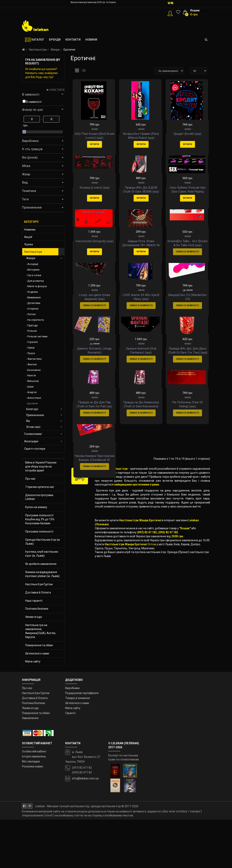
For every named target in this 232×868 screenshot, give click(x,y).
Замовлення (30, 766)
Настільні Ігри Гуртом (39, 584)
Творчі (31, 353)
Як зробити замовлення (41, 564)
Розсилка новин (32, 815)
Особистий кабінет (34, 800)
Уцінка (28, 244)
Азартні (32, 392)
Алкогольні (34, 398)
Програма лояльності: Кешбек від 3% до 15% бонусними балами (40, 519)
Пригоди (32, 325)
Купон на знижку (36, 507)
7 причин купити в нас (40, 487)
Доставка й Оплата (38, 592)
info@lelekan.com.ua (85, 827)
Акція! (28, 237)
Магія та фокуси (37, 286)
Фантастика (34, 359)
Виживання (34, 297)
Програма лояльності (39, 531)
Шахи (30, 387)
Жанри (55, 50)
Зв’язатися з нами (37, 653)
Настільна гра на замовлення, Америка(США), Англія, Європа (40, 631)
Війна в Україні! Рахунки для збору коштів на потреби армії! (41, 466)
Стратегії (33, 342)
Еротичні (33, 403)
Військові (33, 381)
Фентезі (32, 364)
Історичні (33, 309)
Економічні (34, 370)
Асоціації (33, 264)
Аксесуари (31, 441)
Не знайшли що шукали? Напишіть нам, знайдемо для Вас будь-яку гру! (41, 73)
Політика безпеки (37, 609)
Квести (32, 375)
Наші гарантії (34, 601)
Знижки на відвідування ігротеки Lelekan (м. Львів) (42, 574)
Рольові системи (37, 336)
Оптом (152, 698)
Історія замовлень (34, 805)
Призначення (35, 415)
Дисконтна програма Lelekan (39, 497)
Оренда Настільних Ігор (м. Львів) (43, 542)
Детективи (34, 303)
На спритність (36, 320)
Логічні (31, 314)
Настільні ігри (38, 50)
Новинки (30, 230)
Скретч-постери (35, 449)
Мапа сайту (33, 661)
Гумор (31, 348)
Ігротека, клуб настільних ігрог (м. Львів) (42, 554)
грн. (25, 125)
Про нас (30, 479)
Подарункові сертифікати (82, 741)
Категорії (32, 409)
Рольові (32, 331)
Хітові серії (33, 427)
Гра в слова (34, 275)
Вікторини (33, 270)
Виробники (72, 737)
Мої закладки (31, 810)
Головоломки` (33, 434)
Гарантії (70, 761)
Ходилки (33, 292)
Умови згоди (33, 617)
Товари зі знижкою (78, 746)
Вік (28, 421)
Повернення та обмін (39, 645)
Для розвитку (36, 281)
